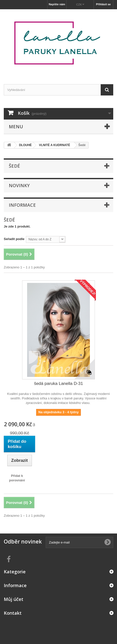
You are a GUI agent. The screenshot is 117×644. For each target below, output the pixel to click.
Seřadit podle (14, 239)
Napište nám (57, 4)
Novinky (19, 185)
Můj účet (14, 599)
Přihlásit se (103, 4)
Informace (22, 205)
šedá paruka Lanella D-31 (59, 384)
